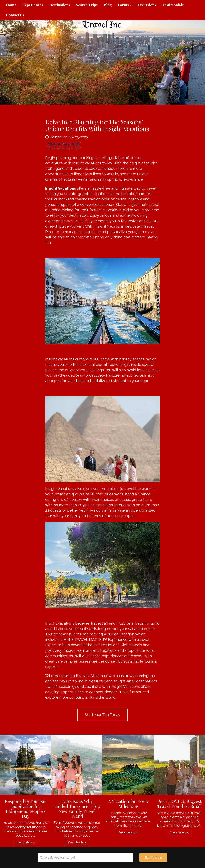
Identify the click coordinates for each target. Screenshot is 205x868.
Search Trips (87, 5)
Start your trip (153, 858)
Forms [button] (125, 5)
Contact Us (15, 15)
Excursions (147, 5)
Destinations (60, 5)
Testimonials (173, 5)
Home (11, 5)
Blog (108, 5)
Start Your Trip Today (102, 715)
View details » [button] (26, 842)
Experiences (33, 5)
